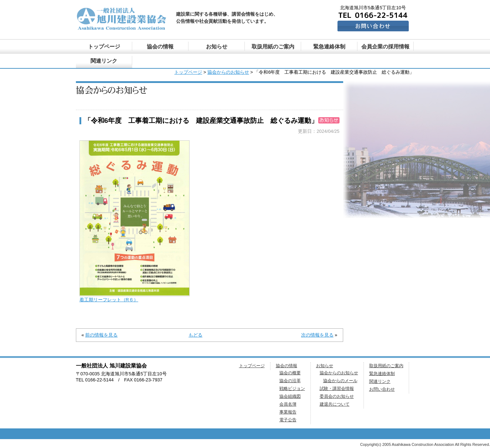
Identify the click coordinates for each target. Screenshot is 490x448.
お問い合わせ (382, 389)
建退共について (335, 404)
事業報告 (288, 412)
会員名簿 (288, 404)
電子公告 (288, 420)
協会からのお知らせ (228, 72)
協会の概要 (290, 373)
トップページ (104, 46)
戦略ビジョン (292, 389)
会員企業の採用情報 (385, 46)
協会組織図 (290, 396)
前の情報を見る (101, 335)
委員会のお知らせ (337, 396)
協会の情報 (160, 46)
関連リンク (104, 61)
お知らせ (217, 46)
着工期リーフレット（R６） (109, 300)
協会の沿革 (290, 381)
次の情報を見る (317, 335)
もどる (195, 335)
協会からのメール (340, 381)
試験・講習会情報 (337, 389)
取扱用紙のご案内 (273, 46)
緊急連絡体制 (329, 46)
